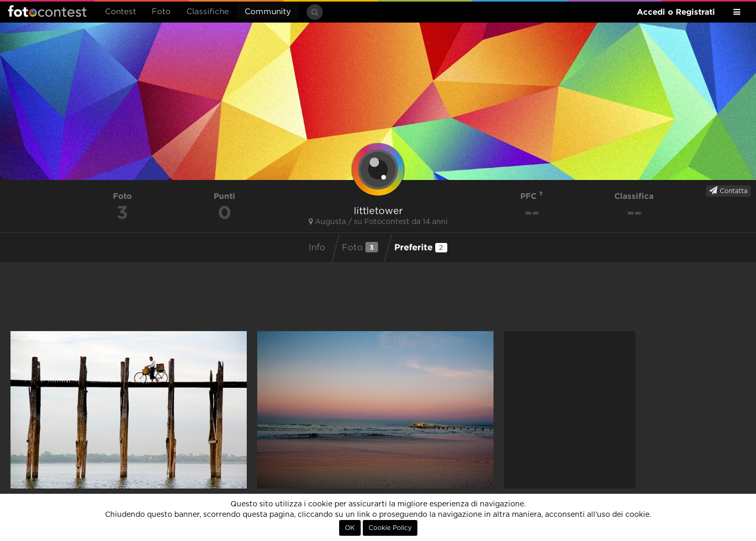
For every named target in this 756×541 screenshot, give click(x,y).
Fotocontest (47, 11)
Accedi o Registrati (676, 12)
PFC (532, 196)
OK (350, 528)
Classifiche (208, 12)
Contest (120, 12)
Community (268, 12)
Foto (161, 12)
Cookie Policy (390, 528)
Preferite (421, 247)
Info (317, 248)
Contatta (728, 190)
